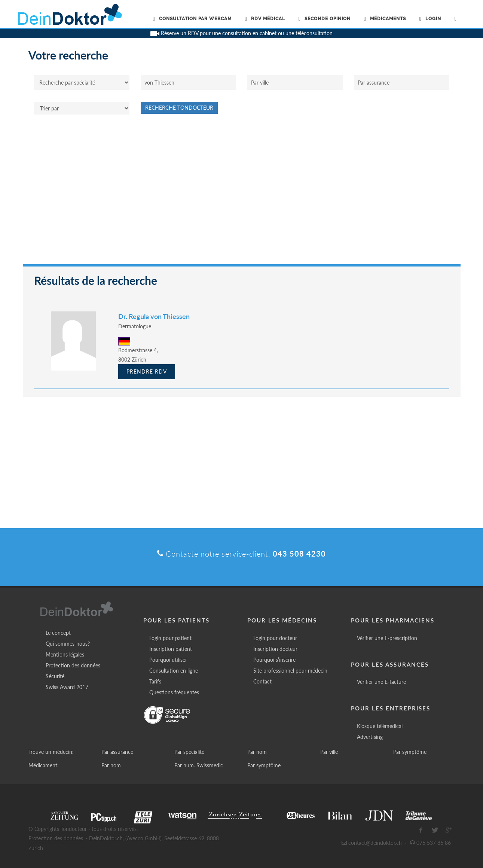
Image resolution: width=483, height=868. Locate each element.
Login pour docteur (275, 638)
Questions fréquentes (174, 692)
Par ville (329, 752)
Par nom (257, 752)
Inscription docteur (275, 649)
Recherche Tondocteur (179, 108)
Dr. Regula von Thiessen (154, 316)
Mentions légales (65, 654)
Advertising (370, 737)
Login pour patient (170, 638)
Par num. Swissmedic (199, 765)
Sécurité (55, 676)
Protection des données (73, 665)
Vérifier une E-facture (381, 682)
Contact (262, 681)
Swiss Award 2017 (67, 687)
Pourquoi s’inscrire (274, 660)
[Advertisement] (242, 193)
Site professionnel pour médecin (290, 671)
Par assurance (117, 752)
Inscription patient (171, 649)
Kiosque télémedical (380, 726)
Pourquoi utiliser (168, 660)
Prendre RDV (147, 371)
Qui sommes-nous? (68, 644)
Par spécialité (189, 752)
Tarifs (155, 681)
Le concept (58, 633)
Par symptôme (410, 752)
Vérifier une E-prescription (387, 638)
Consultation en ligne (174, 671)
